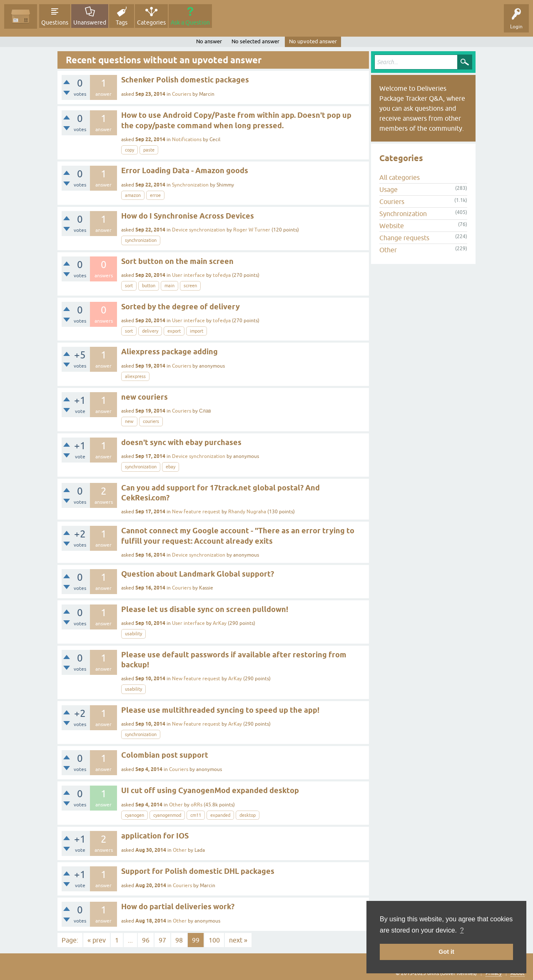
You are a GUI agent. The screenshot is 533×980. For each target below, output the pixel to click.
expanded (220, 815)
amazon (133, 195)
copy (130, 150)
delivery (150, 331)
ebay (171, 467)
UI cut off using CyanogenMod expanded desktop (210, 790)
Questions (55, 22)
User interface (188, 275)
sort (129, 286)
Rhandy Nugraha (247, 512)
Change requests (404, 238)
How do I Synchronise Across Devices (188, 216)
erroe (155, 195)
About (518, 973)
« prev (97, 940)
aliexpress (135, 376)
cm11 (196, 815)
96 (146, 940)
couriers (151, 421)
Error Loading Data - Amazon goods (185, 170)
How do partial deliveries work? (178, 907)
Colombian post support (165, 755)
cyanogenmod (167, 815)
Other (176, 805)
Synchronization (190, 185)
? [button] (462, 930)
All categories (400, 177)
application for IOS (155, 836)
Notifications (187, 139)
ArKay (220, 623)
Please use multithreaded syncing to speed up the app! (220, 710)
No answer (209, 41)
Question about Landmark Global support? (198, 574)
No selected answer (255, 41)
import (197, 331)
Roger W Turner (252, 230)
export (174, 331)
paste (149, 150)
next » (238, 940)
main (169, 286)
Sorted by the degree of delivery (181, 307)
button (149, 286)
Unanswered (90, 22)
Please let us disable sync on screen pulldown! (205, 609)
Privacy (494, 973)
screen (190, 286)
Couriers (182, 94)
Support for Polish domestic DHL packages (198, 871)
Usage (389, 189)
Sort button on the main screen (177, 261)
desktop (248, 815)
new (129, 421)
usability (133, 634)
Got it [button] (446, 952)
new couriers (144, 397)
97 (162, 940)
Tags (122, 22)
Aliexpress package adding (169, 352)
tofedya (222, 275)
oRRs (197, 805)
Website (392, 226)
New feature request (196, 512)
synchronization (141, 240)
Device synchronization (199, 230)
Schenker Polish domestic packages (185, 80)
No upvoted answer (313, 41)
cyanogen (134, 815)
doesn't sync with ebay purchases (181, 442)
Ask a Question (190, 22)
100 (214, 940)
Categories (151, 22)
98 (179, 940)
